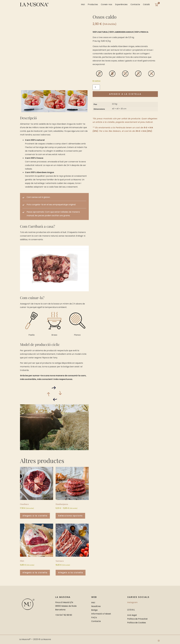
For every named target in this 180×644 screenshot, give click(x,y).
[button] (24, 102)
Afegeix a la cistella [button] (35, 516)
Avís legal (132, 615)
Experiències (121, 4)
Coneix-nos (106, 4)
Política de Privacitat (137, 619)
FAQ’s (94, 617)
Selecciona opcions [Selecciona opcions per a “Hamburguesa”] (70, 516)
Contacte (135, 4)
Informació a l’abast (101, 614)
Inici (83, 4)
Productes (93, 4)
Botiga (94, 610)
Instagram (132, 602)
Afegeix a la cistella (125, 94)
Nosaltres (96, 606)
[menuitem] (146, 4)
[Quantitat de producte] (96, 87)
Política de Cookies (137, 623)
